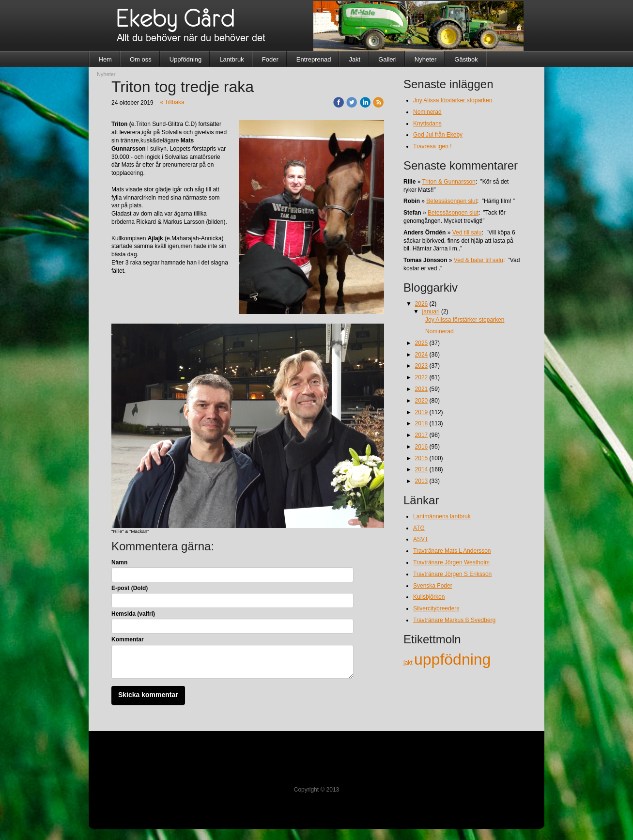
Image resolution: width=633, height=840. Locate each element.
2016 (422, 447)
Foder (270, 59)
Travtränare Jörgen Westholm (451, 562)
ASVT (421, 539)
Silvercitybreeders (436, 608)
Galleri (387, 59)
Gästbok (466, 59)
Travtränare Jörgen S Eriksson (452, 574)
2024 (422, 355)
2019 (422, 412)
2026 (422, 304)
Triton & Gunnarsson (448, 182)
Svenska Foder (433, 586)
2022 (422, 377)
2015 (422, 458)
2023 (422, 366)
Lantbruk (232, 59)
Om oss (141, 59)
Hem (105, 59)
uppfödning (452, 659)
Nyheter (426, 59)
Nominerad (427, 112)
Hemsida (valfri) (133, 614)
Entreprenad (314, 59)
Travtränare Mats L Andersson (452, 551)
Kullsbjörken (429, 597)
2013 (422, 481)
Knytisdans (427, 124)
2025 (422, 343)
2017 (422, 435)
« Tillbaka (172, 102)
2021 (422, 389)
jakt (409, 663)
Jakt (355, 59)
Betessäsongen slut (452, 201)
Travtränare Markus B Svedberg (454, 620)
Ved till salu (467, 233)
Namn (119, 562)
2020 (422, 401)
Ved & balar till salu (479, 260)
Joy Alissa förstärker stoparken (453, 100)
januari (431, 311)
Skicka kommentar (148, 695)
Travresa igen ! (432, 146)
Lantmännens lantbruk (442, 516)
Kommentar (128, 639)
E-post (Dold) (130, 588)
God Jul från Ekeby (438, 135)
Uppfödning (186, 59)
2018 (422, 423)
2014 (422, 469)
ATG (419, 528)
